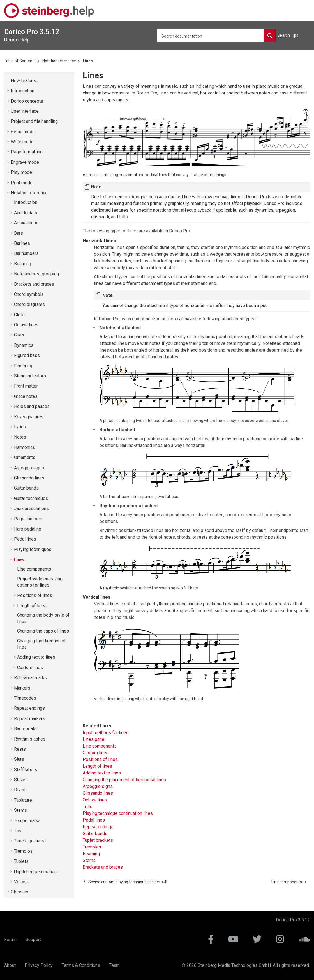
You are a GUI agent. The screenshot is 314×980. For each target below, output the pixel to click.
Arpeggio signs (29, 468)
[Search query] (216, 36)
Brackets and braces (34, 284)
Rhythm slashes (30, 739)
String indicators (30, 376)
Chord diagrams (29, 304)
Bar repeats (25, 729)
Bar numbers (26, 253)
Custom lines (30, 667)
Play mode (21, 172)
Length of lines (32, 606)
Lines (88, 61)
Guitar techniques (31, 498)
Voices (21, 882)
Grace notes (26, 396)
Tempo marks (27, 821)
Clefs (19, 315)
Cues (19, 335)
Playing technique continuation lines (118, 813)
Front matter (26, 386)
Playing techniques (33, 549)
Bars (19, 233)
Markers (22, 688)
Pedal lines (25, 539)
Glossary (20, 892)
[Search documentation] (269, 36)
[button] (9, 81)
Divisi (20, 790)
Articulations (26, 223)
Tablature (23, 800)
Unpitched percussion (35, 872)
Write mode (22, 142)
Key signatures (29, 417)
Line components (34, 569)
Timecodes (25, 698)
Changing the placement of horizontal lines (124, 780)
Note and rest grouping (36, 274)
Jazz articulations (31, 509)
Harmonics (25, 447)
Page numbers (28, 519)
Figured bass (27, 355)
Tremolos (23, 851)
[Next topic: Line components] (287, 882)
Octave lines (26, 325)
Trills (87, 807)
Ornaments (25, 457)
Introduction (23, 91)
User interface (25, 111)
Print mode (22, 183)
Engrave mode (25, 162)
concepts (27, 101)
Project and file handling (34, 121)
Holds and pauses (32, 406)
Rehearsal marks (30, 678)
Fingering (23, 366)
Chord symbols (29, 294)
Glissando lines (29, 478)
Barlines (22, 243)
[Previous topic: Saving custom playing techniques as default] (128, 882)
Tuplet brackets (98, 840)
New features (24, 81)
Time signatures (30, 841)
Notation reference (59, 61)
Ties (18, 831)
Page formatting (27, 152)
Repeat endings (29, 708)
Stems (20, 810)
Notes (20, 437)
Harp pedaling (28, 529)
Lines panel (94, 739)
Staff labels (26, 770)
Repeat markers (30, 719)
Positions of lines (35, 595)
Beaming (23, 264)
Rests (20, 749)
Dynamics (24, 345)
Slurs (19, 759)
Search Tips (288, 35)
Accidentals (26, 213)
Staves (21, 780)
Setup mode (23, 132)
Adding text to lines (36, 657)
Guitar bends (26, 488)
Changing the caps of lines (43, 631)
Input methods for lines (106, 733)
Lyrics (20, 427)
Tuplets (21, 861)
